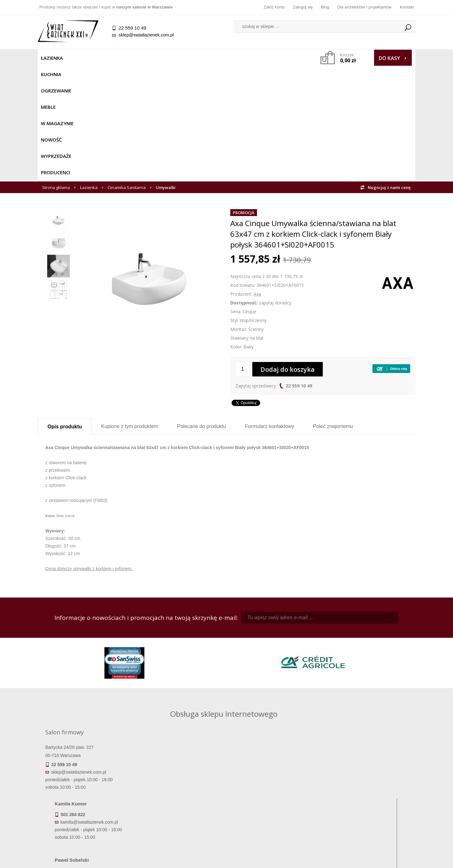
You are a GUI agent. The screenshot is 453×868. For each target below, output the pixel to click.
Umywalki (166, 73)
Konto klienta (274, 809)
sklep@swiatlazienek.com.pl (146, 35)
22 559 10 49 (299, 271)
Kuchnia (81, 58)
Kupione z (129, 312)
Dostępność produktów (85, 791)
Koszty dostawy (85, 800)
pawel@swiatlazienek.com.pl (182, 698)
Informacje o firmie (368, 791)
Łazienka (52, 58)
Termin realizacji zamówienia (85, 782)
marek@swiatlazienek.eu (327, 674)
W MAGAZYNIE (175, 58)
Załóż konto (274, 7)
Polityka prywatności (179, 809)
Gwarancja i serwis (85, 809)
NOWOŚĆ (210, 58)
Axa (257, 179)
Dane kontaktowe (368, 782)
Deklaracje (85, 826)
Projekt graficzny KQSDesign (325, 859)
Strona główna (56, 73)
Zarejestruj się (274, 791)
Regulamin (179, 782)
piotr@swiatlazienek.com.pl (330, 641)
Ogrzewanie (114, 58)
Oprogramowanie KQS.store (388, 859)
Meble (144, 58)
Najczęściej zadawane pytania (179, 791)
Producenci (280, 58)
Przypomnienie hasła (274, 800)
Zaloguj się (303, 7)
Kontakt (407, 7)
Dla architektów (368, 800)
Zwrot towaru (85, 817)
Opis (65, 312)
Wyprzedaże (243, 58)
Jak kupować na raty (179, 800)
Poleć (333, 312)
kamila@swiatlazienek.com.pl (183, 641)
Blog (325, 7)
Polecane (202, 312)
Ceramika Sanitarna (127, 73)
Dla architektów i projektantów (364, 7)
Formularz (269, 312)
